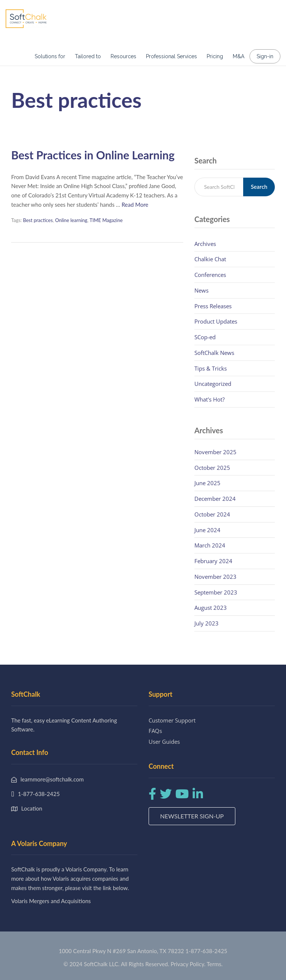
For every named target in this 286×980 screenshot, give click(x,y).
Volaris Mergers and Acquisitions (51, 901)
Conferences (210, 275)
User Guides (164, 742)
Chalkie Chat (210, 259)
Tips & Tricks (211, 368)
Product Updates (216, 321)
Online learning (71, 220)
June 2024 (207, 530)
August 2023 (211, 608)
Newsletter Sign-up (192, 816)
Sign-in (265, 56)
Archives (205, 244)
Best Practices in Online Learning (93, 155)
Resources (123, 56)
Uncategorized (213, 384)
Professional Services (171, 56)
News (201, 290)
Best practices (38, 220)
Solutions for (50, 56)
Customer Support (172, 720)
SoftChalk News (214, 353)
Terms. (215, 964)
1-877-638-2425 (206, 951)
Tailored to (88, 56)
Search (259, 187)
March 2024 (210, 545)
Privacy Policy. (188, 964)
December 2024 (215, 499)
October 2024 (212, 514)
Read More (135, 205)
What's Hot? (209, 399)
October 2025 (212, 468)
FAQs (155, 731)
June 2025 (207, 483)
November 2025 (215, 452)
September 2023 (216, 592)
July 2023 (206, 623)
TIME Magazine (106, 220)
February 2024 (213, 561)
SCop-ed (205, 337)
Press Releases (213, 306)
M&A (239, 56)
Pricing (215, 56)
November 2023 (215, 577)
